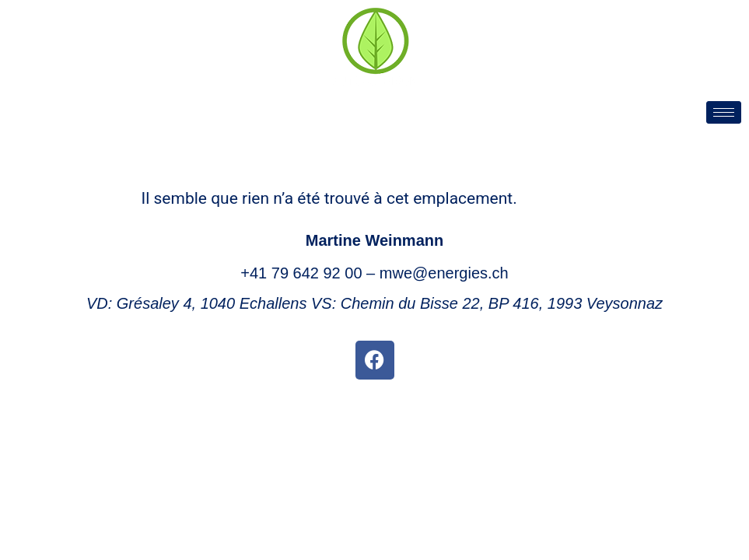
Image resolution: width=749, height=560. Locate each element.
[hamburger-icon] (724, 112)
